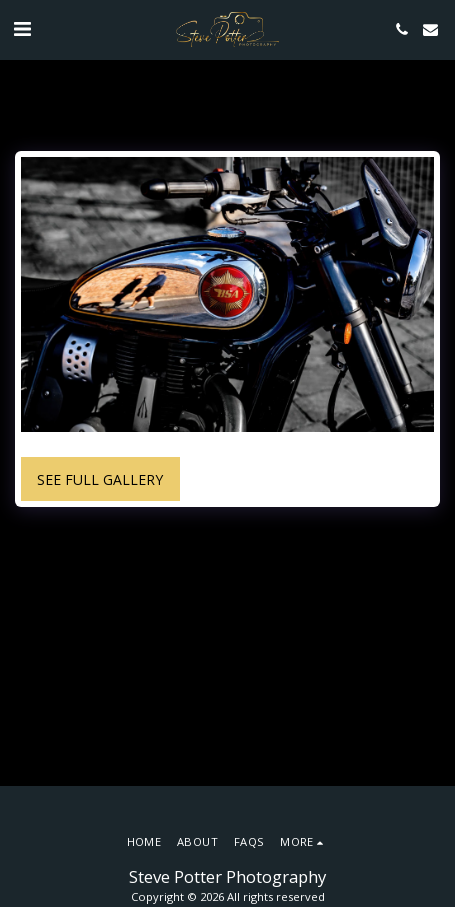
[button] (22, 28)
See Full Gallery (100, 479)
